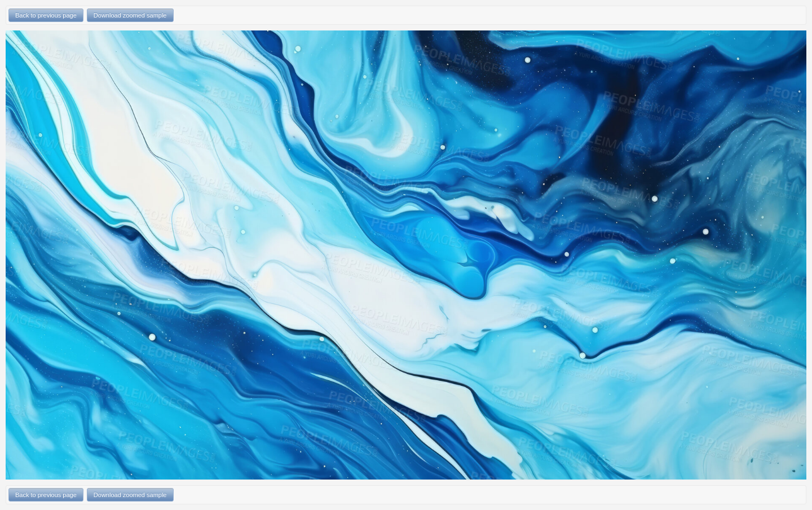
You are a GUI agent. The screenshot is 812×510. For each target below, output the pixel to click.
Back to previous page (46, 15)
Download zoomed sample (130, 15)
